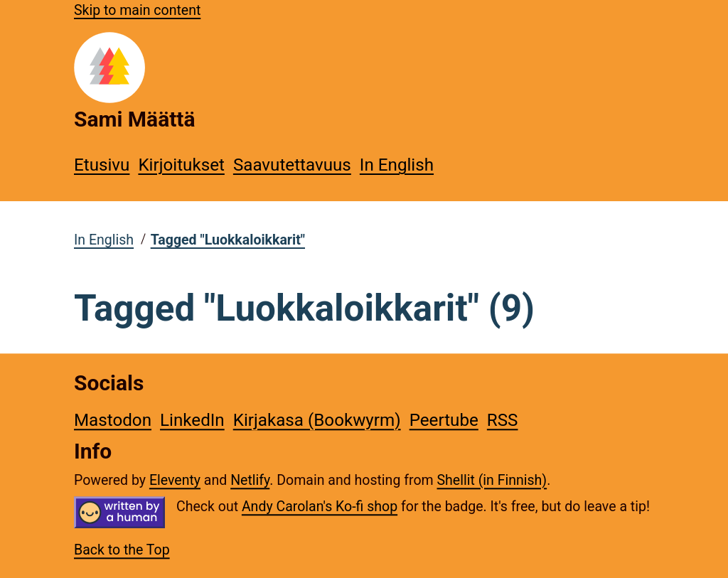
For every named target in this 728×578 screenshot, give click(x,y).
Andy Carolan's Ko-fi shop (320, 507)
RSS (503, 420)
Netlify (250, 480)
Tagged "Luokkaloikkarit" (228, 240)
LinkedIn (192, 420)
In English (397, 165)
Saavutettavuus (292, 165)
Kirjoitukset (181, 165)
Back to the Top (122, 551)
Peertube (444, 420)
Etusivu (102, 165)
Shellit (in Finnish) (492, 480)
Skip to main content (137, 10)
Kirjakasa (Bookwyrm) (317, 420)
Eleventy (175, 480)
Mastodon (113, 420)
